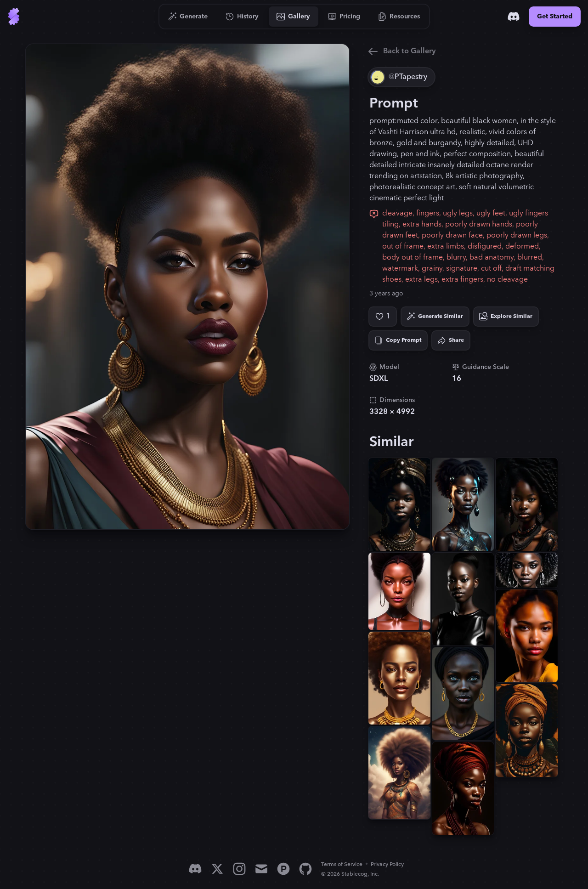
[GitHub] (305, 869)
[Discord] (514, 17)
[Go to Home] (14, 17)
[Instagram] (239, 869)
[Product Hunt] (283, 869)
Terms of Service (342, 864)
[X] (217, 869)
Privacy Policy (387, 864)
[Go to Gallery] (294, 17)
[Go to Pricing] (344, 17)
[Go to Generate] (188, 17)
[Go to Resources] (399, 17)
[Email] (261, 869)
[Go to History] (242, 17)
